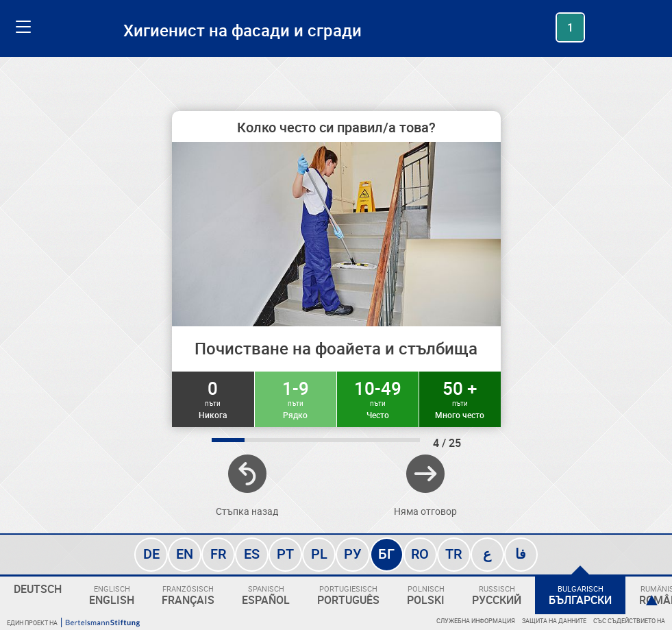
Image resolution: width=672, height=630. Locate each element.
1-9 (296, 398)
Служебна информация (476, 621)
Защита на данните (554, 621)
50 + (460, 398)
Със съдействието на (629, 621)
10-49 (378, 398)
